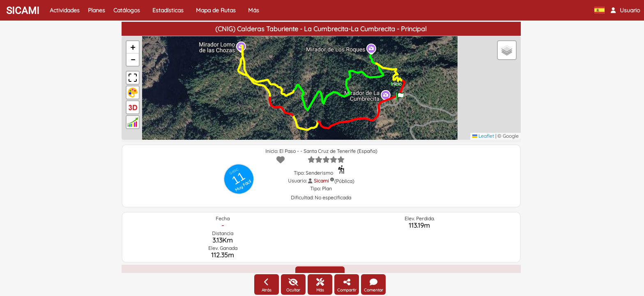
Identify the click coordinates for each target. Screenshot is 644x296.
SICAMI (23, 11)
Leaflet (483, 136)
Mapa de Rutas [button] (216, 10)
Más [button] (254, 10)
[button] (625, 10)
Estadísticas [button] (168, 10)
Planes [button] (97, 10)
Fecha (223, 219)
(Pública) (344, 181)
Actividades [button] (65, 10)
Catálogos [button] (127, 10)
